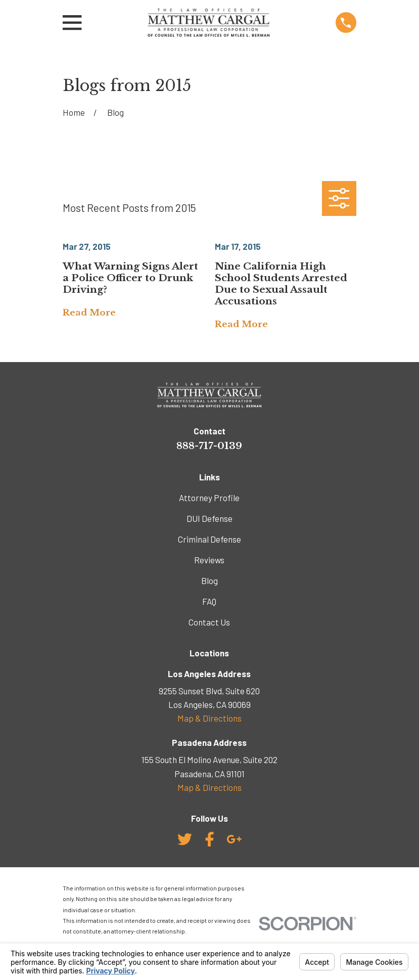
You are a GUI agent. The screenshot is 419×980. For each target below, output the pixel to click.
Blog (209, 581)
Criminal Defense (209, 539)
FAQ (209, 601)
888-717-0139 (209, 446)
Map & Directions (209, 718)
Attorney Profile (209, 498)
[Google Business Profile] (234, 839)
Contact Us (209, 622)
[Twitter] (185, 839)
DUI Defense (209, 518)
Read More (89, 313)
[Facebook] (209, 839)
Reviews (209, 560)
